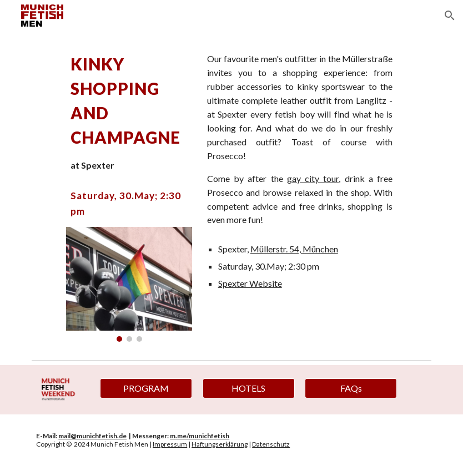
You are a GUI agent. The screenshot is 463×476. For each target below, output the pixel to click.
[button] (450, 16)
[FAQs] (351, 388)
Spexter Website (250, 283)
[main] (129, 112)
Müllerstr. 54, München (294, 249)
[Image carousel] (129, 284)
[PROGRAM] (146, 388)
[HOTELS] (249, 388)
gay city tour (313, 178)
